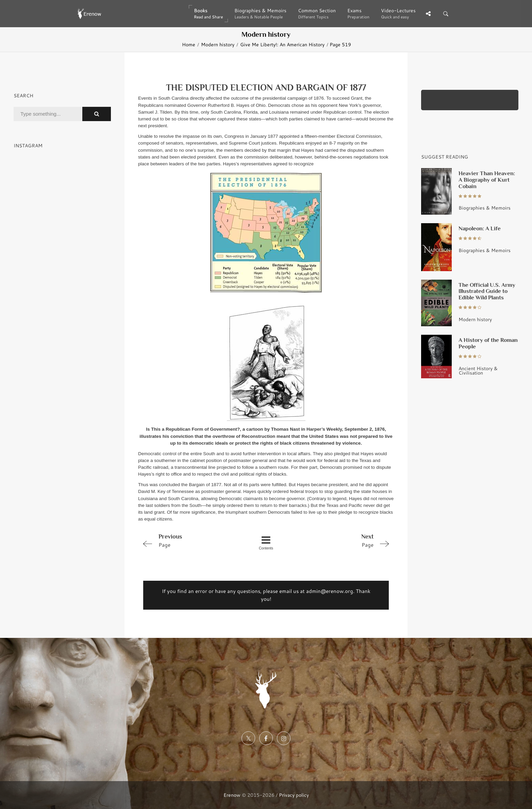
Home (189, 44)
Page (189, 540)
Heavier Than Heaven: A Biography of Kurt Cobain (487, 180)
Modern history (218, 44)
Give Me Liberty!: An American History (282, 44)
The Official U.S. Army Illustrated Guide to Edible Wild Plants (487, 291)
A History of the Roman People (488, 343)
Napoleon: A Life (480, 228)
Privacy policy (294, 795)
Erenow (232, 795)
